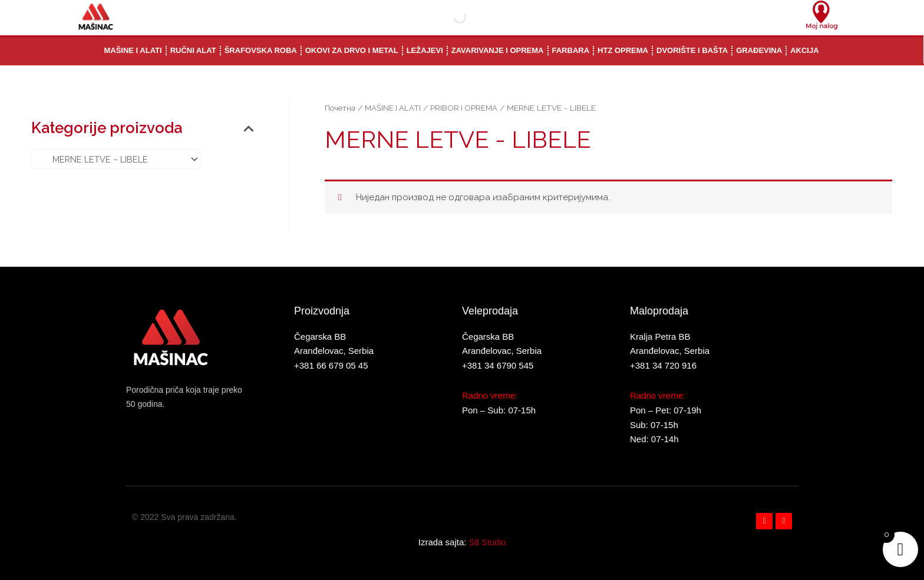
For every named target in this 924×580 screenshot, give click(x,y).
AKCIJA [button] (804, 50)
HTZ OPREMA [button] (623, 50)
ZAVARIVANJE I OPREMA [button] (498, 50)
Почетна (340, 108)
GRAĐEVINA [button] (759, 50)
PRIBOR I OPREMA (467, 108)
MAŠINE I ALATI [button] (133, 50)
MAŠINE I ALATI (394, 108)
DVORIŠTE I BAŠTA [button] (692, 50)
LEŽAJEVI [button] (425, 50)
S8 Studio (487, 542)
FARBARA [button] (571, 50)
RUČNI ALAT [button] (193, 50)
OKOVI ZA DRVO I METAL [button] (352, 50)
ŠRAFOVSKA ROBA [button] (261, 50)
